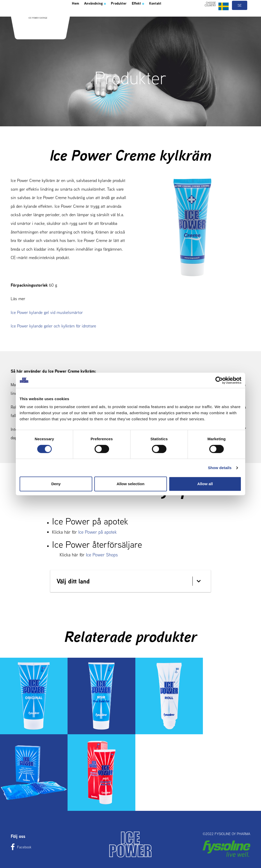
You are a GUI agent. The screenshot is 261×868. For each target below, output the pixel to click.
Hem (77, 16)
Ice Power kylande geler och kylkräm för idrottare (53, 326)
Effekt (155, 16)
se (240, 17)
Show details (220, 468)
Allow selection (130, 484)
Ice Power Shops (102, 555)
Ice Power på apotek (97, 532)
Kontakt (176, 16)
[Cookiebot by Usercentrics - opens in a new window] (219, 380)
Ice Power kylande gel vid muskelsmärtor (47, 312)
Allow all (205, 484)
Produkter (131, 16)
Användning (101, 16)
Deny (56, 484)
